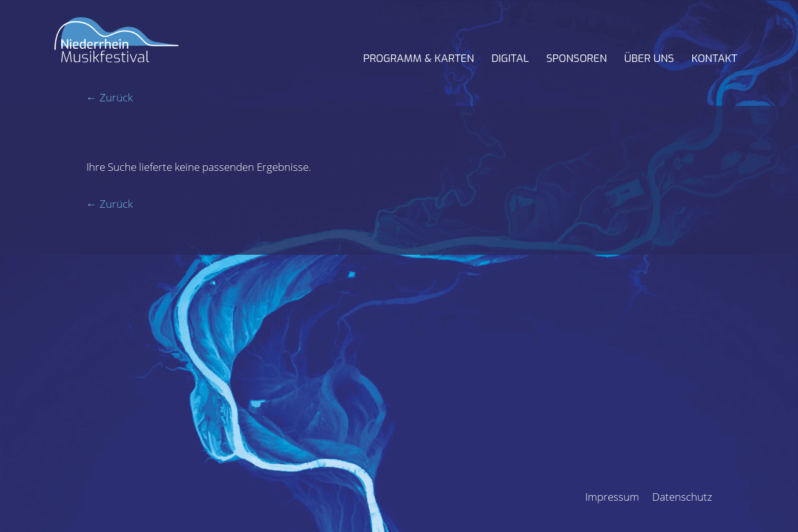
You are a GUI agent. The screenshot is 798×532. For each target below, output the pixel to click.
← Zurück (110, 97)
